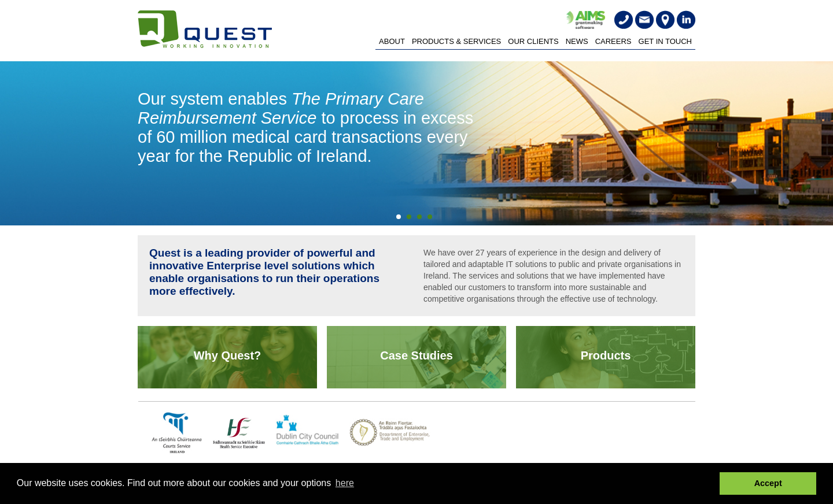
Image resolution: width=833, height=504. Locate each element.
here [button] (345, 483)
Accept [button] (768, 483)
